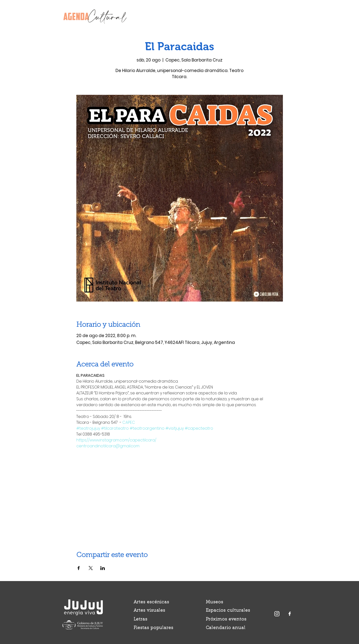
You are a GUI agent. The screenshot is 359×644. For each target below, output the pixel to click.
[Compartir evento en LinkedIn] (103, 568)
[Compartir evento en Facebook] (79, 568)
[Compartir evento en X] (91, 568)
